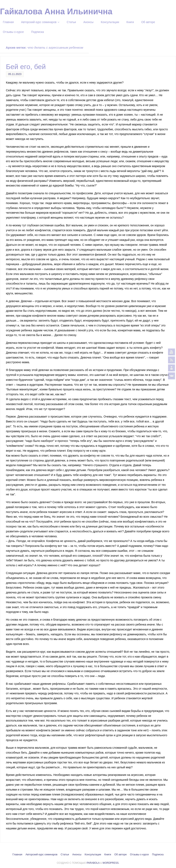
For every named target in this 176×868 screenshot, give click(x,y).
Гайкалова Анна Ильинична (56, 11)
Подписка (158, 855)
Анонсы (77, 855)
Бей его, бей (26, 67)
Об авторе (121, 855)
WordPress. (111, 863)
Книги (108, 855)
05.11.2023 (15, 74)
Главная (17, 855)
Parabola (93, 863)
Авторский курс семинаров (41, 855)
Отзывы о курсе (139, 855)
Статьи (65, 855)
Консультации (93, 855)
